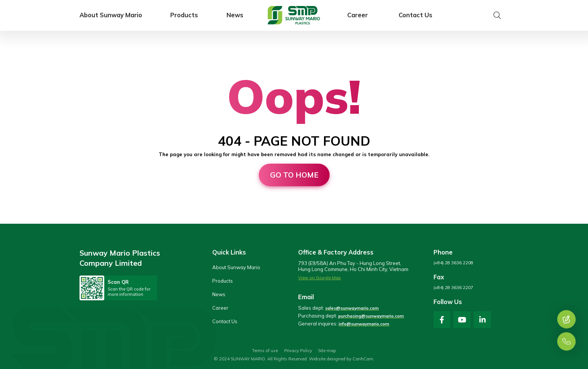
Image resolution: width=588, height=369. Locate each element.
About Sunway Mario (111, 15)
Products (184, 15)
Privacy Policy (298, 351)
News (235, 15)
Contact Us (415, 15)
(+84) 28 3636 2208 (453, 263)
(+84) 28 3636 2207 (453, 288)
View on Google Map (319, 278)
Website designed (327, 359)
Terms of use (265, 351)
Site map (327, 351)
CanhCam (363, 359)
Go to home (294, 175)
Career (358, 15)
